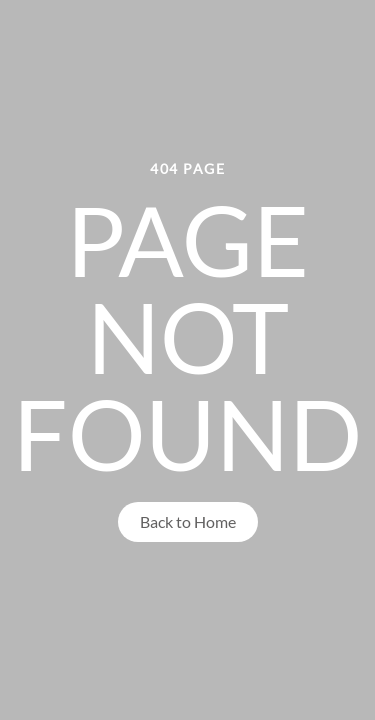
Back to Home (188, 521)
